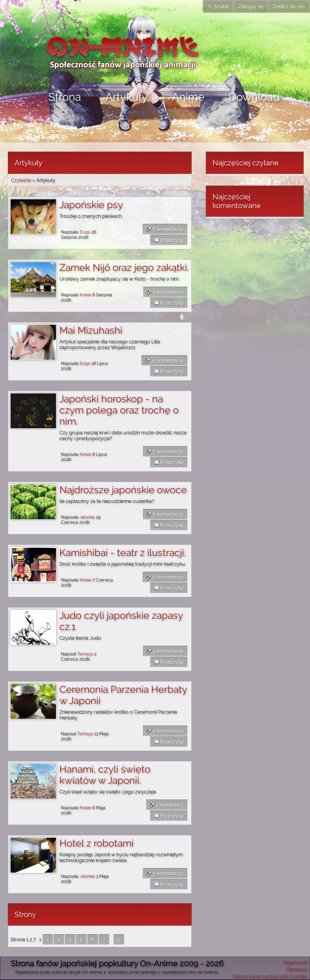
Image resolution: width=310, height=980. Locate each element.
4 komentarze (165, 731)
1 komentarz (167, 805)
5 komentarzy (165, 514)
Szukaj (218, 7)
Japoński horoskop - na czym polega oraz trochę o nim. (119, 410)
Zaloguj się (251, 7)
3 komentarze (165, 651)
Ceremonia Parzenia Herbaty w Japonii (123, 695)
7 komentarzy (165, 451)
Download (254, 97)
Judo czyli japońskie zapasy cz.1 (121, 621)
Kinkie (85, 295)
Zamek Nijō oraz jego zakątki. (124, 267)
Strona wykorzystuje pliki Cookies (270, 977)
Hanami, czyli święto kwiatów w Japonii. (105, 775)
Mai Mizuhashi (91, 330)
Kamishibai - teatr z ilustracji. (123, 552)
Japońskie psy (91, 205)
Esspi (85, 232)
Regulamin (295, 963)
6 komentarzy (165, 229)
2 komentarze (165, 292)
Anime (188, 97)
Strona (65, 97)
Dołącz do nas (289, 7)
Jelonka (87, 517)
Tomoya (85, 654)
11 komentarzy (164, 360)
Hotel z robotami (96, 843)
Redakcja (297, 970)
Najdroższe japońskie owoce (123, 490)
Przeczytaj (169, 240)
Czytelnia (21, 180)
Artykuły (127, 97)
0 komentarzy (165, 577)
